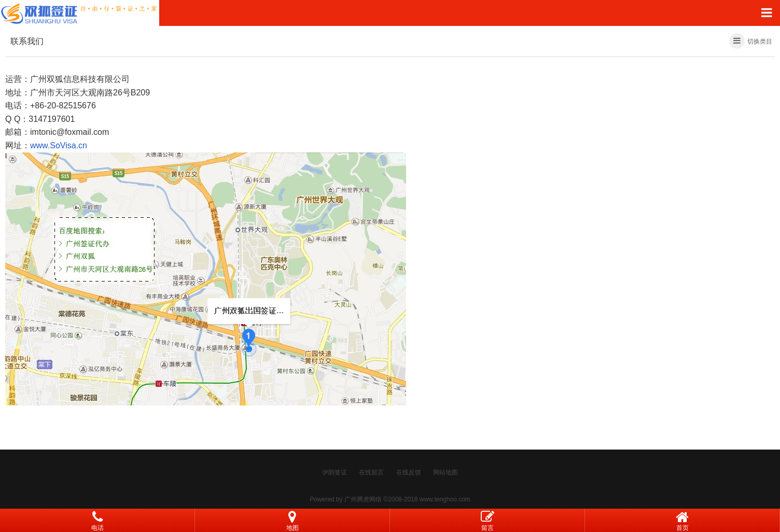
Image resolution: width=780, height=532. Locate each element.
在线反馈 (409, 472)
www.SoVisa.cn (59, 145)
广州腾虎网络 (363, 499)
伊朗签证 (335, 472)
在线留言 (371, 472)
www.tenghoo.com (445, 499)
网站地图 (445, 472)
